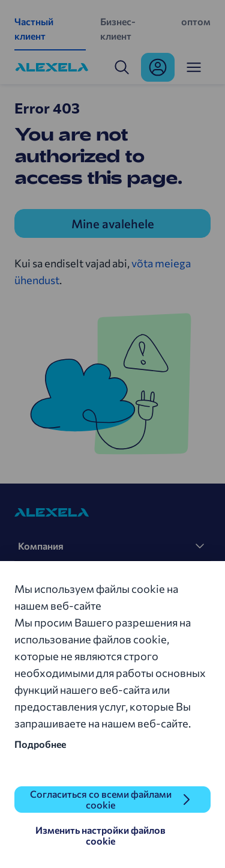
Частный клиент (34, 29)
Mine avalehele (113, 223)
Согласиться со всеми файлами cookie (101, 799)
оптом (196, 21)
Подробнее (40, 744)
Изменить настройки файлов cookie (100, 835)
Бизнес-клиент (118, 29)
